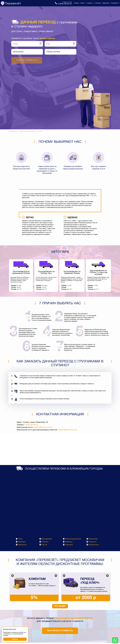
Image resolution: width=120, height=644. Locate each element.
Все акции (60, 606)
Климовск (22, 542)
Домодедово (47, 539)
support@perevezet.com (43, 427)
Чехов (20, 539)
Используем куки (10, 629)
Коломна (45, 542)
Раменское (22, 545)
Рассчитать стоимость (60, 631)
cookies (6, 635)
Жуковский (93, 539)
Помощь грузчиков (53, 52)
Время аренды (18, 52)
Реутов (44, 545)
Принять (15, 639)
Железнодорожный (73, 539)
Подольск (92, 542)
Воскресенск (94, 545)
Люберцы (69, 542)
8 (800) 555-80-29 (31, 425)
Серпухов (69, 545)
